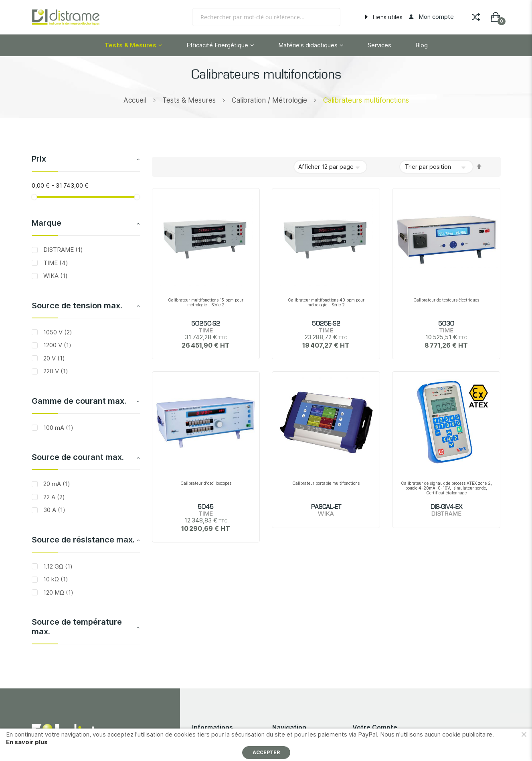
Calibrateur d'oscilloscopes (206, 483)
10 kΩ (55, 579)
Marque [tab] (47, 223)
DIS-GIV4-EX (446, 507)
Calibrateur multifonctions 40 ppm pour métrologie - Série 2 (326, 302)
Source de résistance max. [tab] (83, 540)
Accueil (135, 100)
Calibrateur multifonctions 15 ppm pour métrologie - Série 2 (206, 302)
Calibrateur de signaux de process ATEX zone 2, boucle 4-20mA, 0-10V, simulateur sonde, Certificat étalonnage (446, 488)
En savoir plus (27, 742)
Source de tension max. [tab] (77, 306)
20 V (53, 358)
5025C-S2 (206, 324)
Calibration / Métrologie (269, 100)
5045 (206, 507)
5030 (446, 324)
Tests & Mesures (189, 100)
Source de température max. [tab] (77, 627)
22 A (53, 497)
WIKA (55, 276)
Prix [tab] (39, 159)
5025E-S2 (326, 324)
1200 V (57, 345)
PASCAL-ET (326, 507)
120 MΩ (58, 592)
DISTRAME (62, 250)
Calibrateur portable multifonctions (326, 483)
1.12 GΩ (57, 566)
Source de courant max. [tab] (78, 457)
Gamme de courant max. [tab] (79, 401)
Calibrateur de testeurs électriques (446, 300)
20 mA (56, 484)
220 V (55, 371)
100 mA (58, 428)
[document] (266, 745)
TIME (55, 263)
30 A (54, 510)
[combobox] (266, 17)
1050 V (57, 332)
